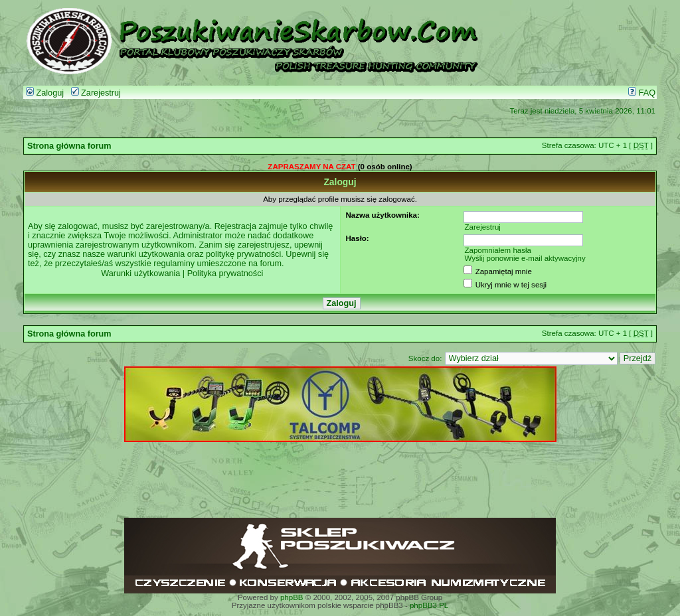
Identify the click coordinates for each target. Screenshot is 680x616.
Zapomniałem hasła (498, 250)
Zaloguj (45, 93)
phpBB (292, 597)
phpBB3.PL (429, 605)
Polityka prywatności (225, 273)
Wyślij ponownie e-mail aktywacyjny (525, 258)
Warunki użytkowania (140, 273)
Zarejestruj (96, 93)
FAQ (642, 93)
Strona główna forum (69, 146)
